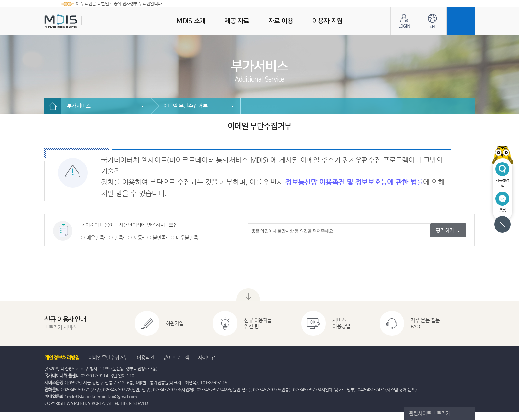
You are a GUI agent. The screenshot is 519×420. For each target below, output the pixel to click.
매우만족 (95, 237)
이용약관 (145, 358)
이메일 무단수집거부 (185, 106)
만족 (119, 237)
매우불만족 (187, 237)
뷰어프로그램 (176, 358)
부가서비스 (79, 106)
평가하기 (445, 230)
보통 (138, 237)
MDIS (77, 21)
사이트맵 (207, 358)
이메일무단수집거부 (108, 358)
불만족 (159, 237)
